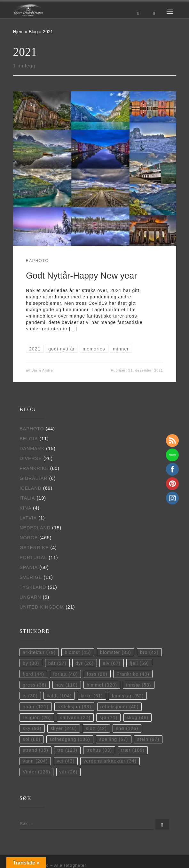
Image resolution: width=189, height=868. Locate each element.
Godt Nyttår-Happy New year (81, 276)
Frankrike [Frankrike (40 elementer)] (133, 674)
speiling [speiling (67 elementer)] (114, 739)
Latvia (28, 518)
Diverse (31, 458)
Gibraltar (34, 478)
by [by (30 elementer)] (31, 663)
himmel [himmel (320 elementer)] (102, 685)
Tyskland (33, 587)
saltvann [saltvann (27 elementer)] (75, 718)
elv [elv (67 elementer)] (112, 663)
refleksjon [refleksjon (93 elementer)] (74, 707)
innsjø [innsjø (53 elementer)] (138, 685)
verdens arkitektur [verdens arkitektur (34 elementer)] (110, 761)
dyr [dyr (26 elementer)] (85, 663)
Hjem (18, 32)
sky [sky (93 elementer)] (32, 728)
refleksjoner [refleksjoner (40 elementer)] (120, 707)
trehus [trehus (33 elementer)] (99, 750)
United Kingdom (42, 607)
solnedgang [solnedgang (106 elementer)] (70, 739)
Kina (25, 508)
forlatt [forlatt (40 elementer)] (65, 674)
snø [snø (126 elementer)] (127, 728)
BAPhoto (32, 429)
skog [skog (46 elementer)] (138, 718)
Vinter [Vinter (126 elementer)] (36, 772)
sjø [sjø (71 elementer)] (108, 718)
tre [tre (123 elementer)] (67, 750)
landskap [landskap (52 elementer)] (128, 696)
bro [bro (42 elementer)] (149, 652)
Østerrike (34, 548)
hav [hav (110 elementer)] (66, 685)
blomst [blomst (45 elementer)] (78, 652)
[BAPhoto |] (28, 9)
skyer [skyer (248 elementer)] (64, 728)
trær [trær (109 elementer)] (133, 750)
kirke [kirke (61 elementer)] (92, 696)
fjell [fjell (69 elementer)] (139, 663)
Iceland (31, 488)
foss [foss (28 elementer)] (97, 674)
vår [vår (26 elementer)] (68, 772)
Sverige (31, 577)
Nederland (35, 528)
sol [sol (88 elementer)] (32, 739)
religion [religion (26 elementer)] (37, 718)
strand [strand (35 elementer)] (35, 750)
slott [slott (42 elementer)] (96, 728)
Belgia (29, 439)
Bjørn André (42, 370)
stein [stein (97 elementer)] (148, 739)
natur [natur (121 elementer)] (36, 707)
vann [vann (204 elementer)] (35, 761)
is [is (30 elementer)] (30, 696)
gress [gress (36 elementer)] (35, 685)
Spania (29, 567)
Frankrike (34, 468)
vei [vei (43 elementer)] (66, 761)
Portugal (33, 557)
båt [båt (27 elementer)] (57, 663)
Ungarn (30, 597)
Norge (29, 538)
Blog (33, 32)
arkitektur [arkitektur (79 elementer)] (39, 652)
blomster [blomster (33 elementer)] (116, 652)
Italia (27, 498)
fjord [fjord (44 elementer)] (33, 674)
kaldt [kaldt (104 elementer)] (59, 696)
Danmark (32, 449)
